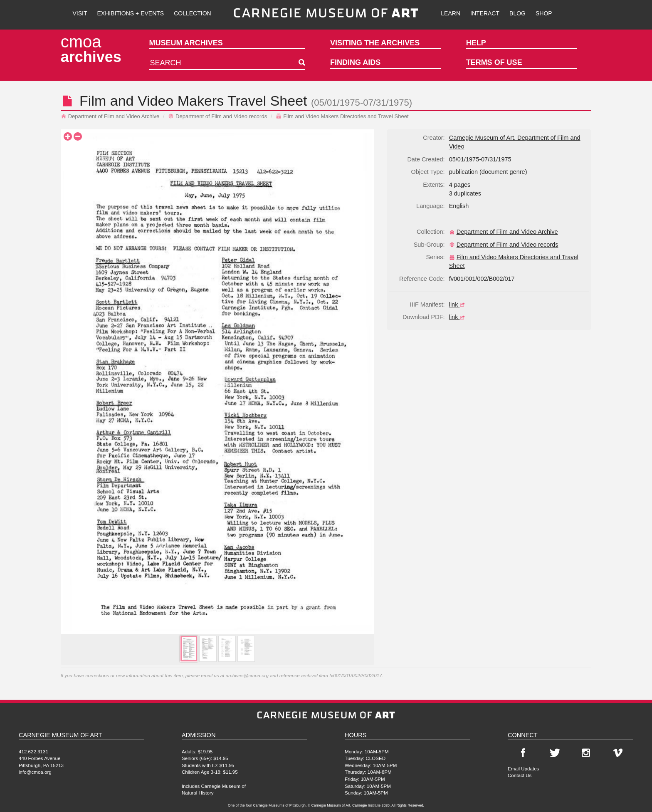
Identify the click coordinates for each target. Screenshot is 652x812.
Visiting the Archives (375, 43)
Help (476, 43)
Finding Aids (355, 62)
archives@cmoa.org (247, 675)
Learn (451, 13)
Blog (517, 13)
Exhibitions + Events (131, 13)
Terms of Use (494, 62)
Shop (544, 13)
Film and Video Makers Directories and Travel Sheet (342, 116)
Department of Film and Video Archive (110, 116)
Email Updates (523, 769)
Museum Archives (186, 43)
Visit (80, 13)
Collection (192, 13)
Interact (485, 13)
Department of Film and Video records (217, 116)
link (458, 304)
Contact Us (520, 775)
